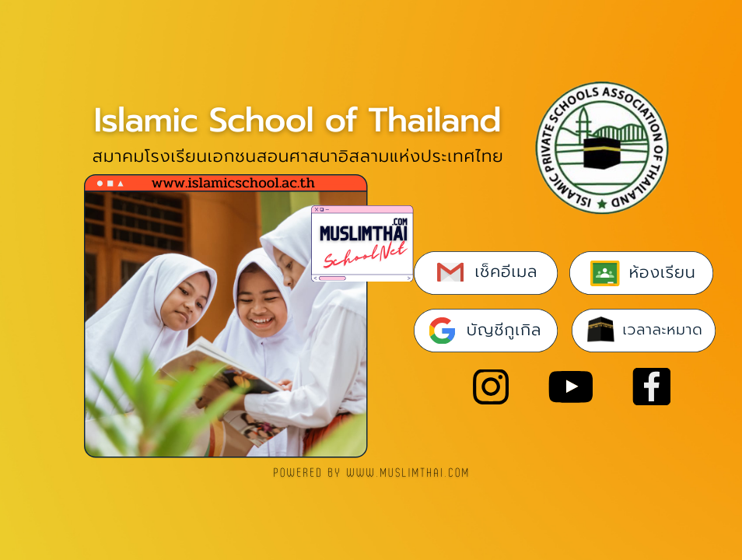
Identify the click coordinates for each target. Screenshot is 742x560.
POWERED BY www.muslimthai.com (372, 473)
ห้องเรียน (663, 272)
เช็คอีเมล (507, 271)
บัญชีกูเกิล (504, 330)
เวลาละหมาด (663, 330)
